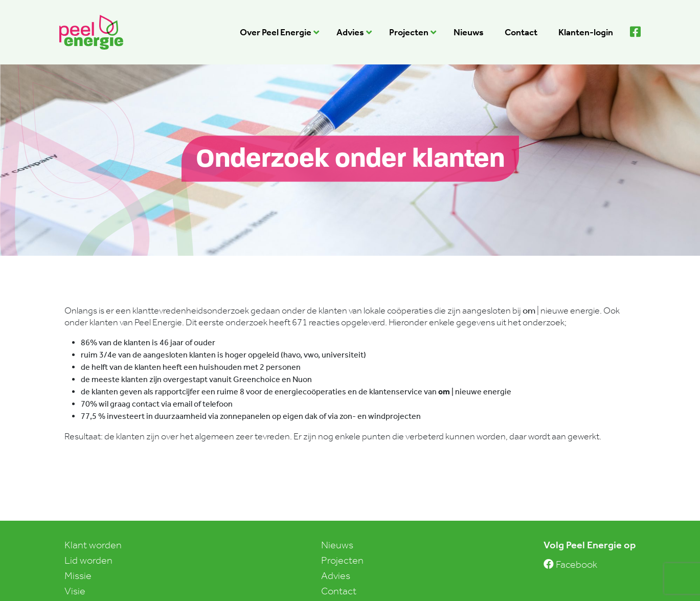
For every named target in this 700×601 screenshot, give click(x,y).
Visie (75, 591)
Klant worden (93, 545)
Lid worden (88, 560)
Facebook (570, 564)
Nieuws (337, 545)
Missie (78, 575)
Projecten (342, 560)
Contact (339, 591)
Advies (336, 575)
